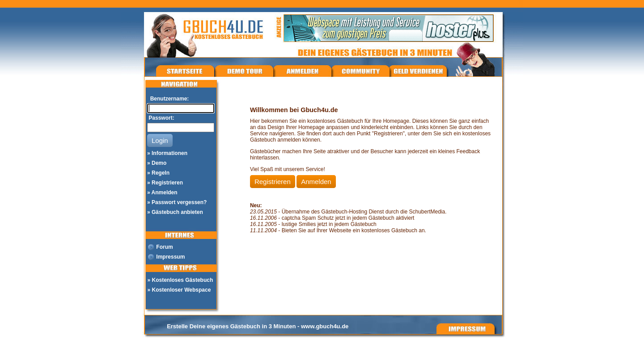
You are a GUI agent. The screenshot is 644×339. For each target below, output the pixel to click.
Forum (164, 247)
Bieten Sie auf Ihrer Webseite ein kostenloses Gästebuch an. (354, 230)
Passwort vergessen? (179, 202)
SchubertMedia (427, 212)
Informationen (169, 153)
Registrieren (167, 183)
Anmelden (165, 193)
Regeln (161, 173)
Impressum (170, 257)
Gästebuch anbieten (177, 212)
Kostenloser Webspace (182, 290)
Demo (159, 163)
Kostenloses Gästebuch (183, 280)
